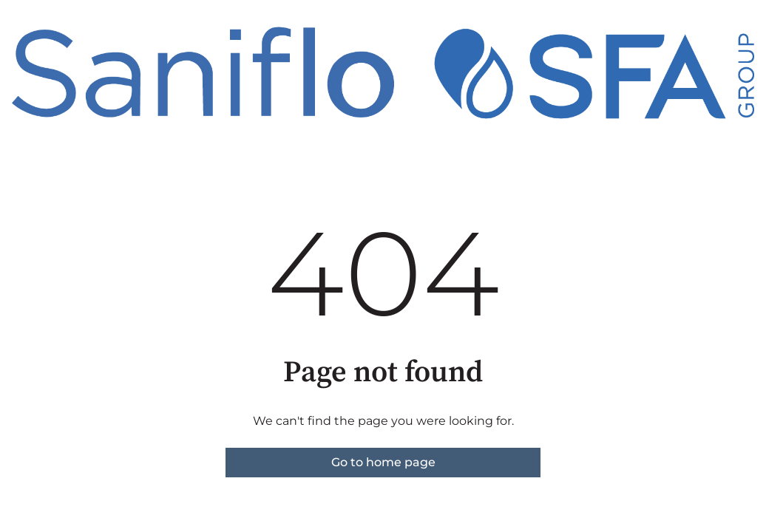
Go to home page (383, 462)
